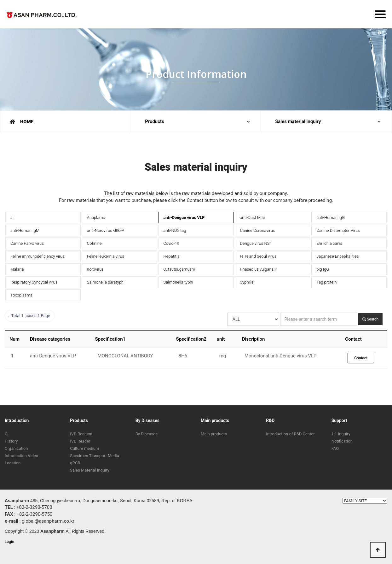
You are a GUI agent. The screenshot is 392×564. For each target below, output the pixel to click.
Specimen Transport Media (94, 456)
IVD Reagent (81, 434)
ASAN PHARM (43, 16)
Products (155, 122)
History (11, 441)
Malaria (17, 269)
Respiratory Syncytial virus (34, 282)
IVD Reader (80, 441)
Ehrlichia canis (329, 243)
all (12, 217)
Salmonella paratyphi (106, 282)
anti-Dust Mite (252, 217)
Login (9, 542)
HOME (22, 122)
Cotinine (94, 243)
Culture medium (84, 448)
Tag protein (326, 282)
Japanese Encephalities (337, 256)
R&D (270, 420)
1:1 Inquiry (341, 434)
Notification (342, 441)
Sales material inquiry (298, 122)
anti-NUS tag (175, 230)
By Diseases (147, 420)
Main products (215, 420)
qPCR (75, 463)
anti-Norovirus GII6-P (106, 230)
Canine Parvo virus (27, 243)
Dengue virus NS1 (256, 243)
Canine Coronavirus (257, 230)
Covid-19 (171, 243)
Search (370, 319)
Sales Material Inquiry (89, 470)
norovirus (95, 269)
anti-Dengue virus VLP (184, 217)
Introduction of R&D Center (290, 434)
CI (7, 434)
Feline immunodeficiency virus (37, 256)
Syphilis (247, 282)
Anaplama (96, 217)
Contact (361, 358)
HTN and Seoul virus (258, 256)
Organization (16, 448)
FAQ (335, 448)
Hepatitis (172, 256)
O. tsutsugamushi (179, 269)
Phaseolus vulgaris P (258, 269)
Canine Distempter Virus (338, 230)
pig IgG (323, 269)
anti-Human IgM (25, 230)
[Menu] (380, 14)
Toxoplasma (21, 295)
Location (13, 463)
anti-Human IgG (331, 217)
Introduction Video (21, 456)
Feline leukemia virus (106, 256)
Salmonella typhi (178, 282)
